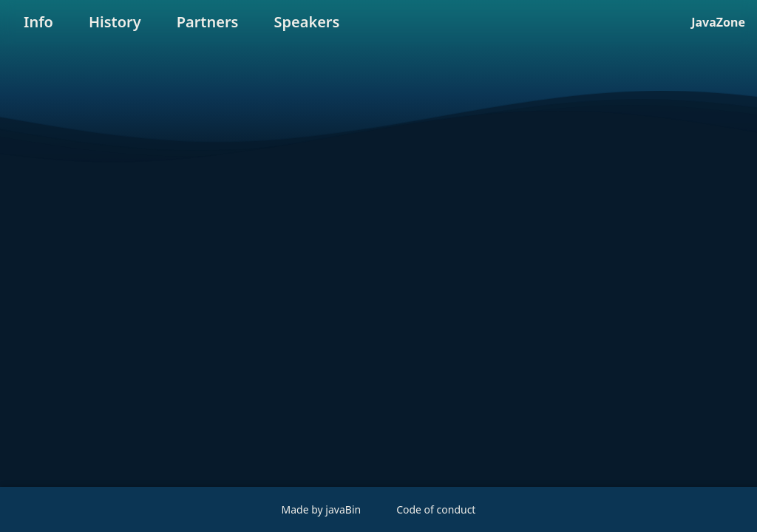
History (115, 22)
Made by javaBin (322, 509)
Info (38, 22)
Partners (208, 22)
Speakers (306, 22)
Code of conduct (436, 509)
